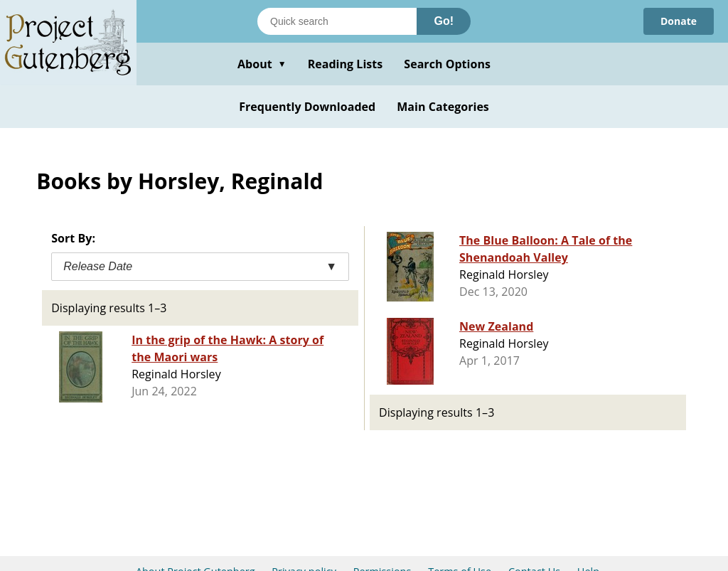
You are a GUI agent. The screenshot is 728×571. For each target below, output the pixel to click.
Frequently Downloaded (307, 107)
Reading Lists (346, 64)
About (262, 64)
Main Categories (443, 107)
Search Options (447, 64)
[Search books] (337, 21)
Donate (679, 21)
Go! (444, 21)
